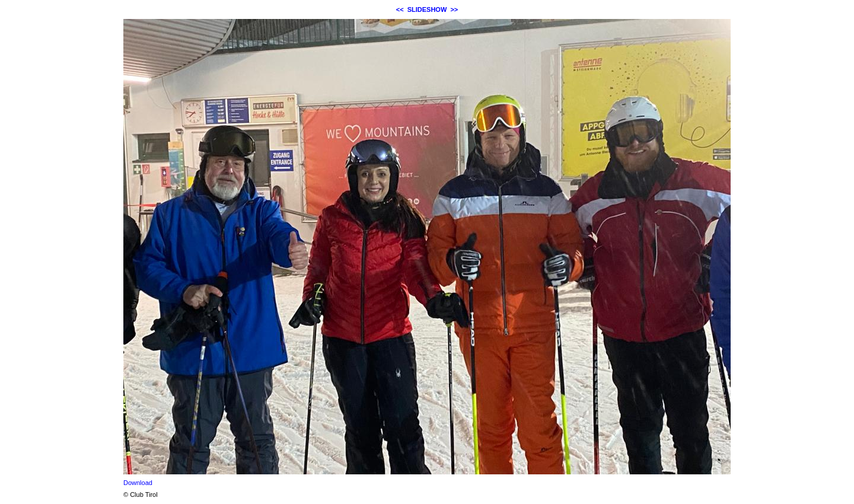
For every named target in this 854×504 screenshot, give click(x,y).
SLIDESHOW (427, 9)
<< (400, 9)
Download (138, 483)
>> (454, 9)
